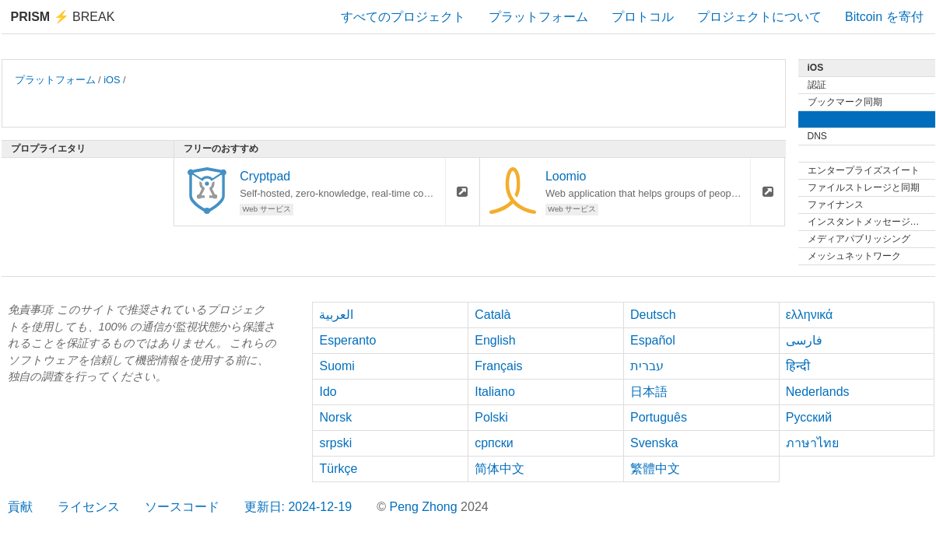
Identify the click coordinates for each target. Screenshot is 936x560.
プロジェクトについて (759, 17)
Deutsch (653, 315)
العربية (336, 315)
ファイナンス (836, 205)
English (495, 340)
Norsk (335, 417)
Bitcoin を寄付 (884, 17)
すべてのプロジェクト (403, 17)
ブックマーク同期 (845, 102)
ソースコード (182, 507)
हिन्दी (798, 366)
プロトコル (643, 17)
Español (653, 340)
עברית (647, 366)
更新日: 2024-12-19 (298, 507)
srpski (335, 443)
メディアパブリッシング (859, 239)
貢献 (20, 507)
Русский (809, 417)
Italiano (495, 392)
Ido (328, 392)
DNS (817, 136)
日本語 (649, 392)
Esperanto (347, 340)
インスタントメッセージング (868, 222)
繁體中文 (655, 469)
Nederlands (818, 392)
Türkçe (338, 469)
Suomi (337, 366)
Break (63, 17)
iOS (112, 80)
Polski (491, 417)
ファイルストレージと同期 (864, 187)
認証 (817, 85)
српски (494, 443)
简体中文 (500, 469)
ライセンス (89, 507)
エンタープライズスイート (864, 170)
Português (659, 417)
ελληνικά (810, 315)
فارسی (804, 340)
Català (493, 315)
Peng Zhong (425, 507)
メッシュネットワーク (854, 256)
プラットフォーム (538, 17)
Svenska (654, 443)
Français (498, 366)
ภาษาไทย (812, 443)
